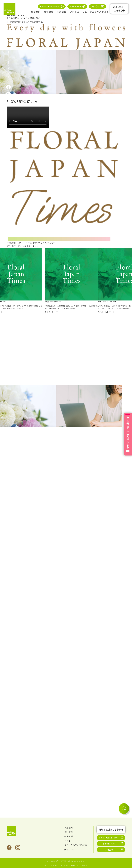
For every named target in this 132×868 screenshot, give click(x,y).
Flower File (75, 6)
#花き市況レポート (16, 246)
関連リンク (70, 850)
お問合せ (95, 6)
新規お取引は (119, 9)
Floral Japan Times (50, 6)
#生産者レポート (33, 246)
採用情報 (62, 12)
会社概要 (49, 12)
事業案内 (36, 12)
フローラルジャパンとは (96, 12)
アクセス (74, 12)
